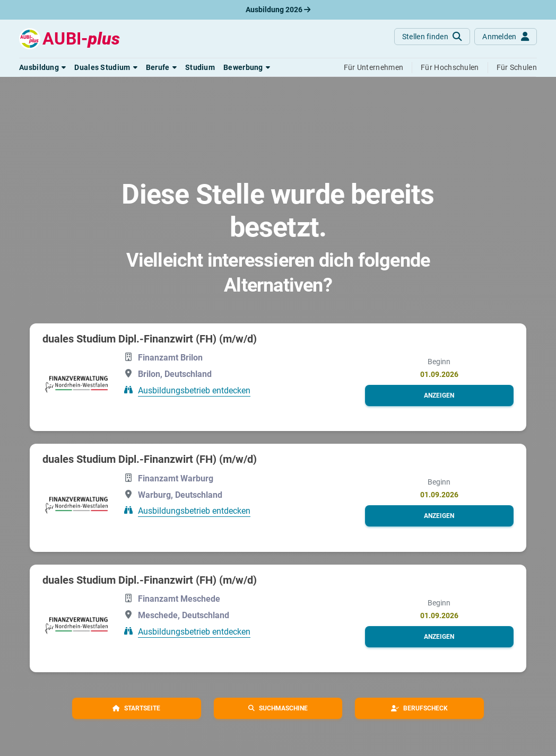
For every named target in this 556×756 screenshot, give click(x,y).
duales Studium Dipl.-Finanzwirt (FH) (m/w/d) (150, 339)
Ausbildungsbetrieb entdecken (194, 390)
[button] (42, 67)
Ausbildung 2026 (278, 10)
